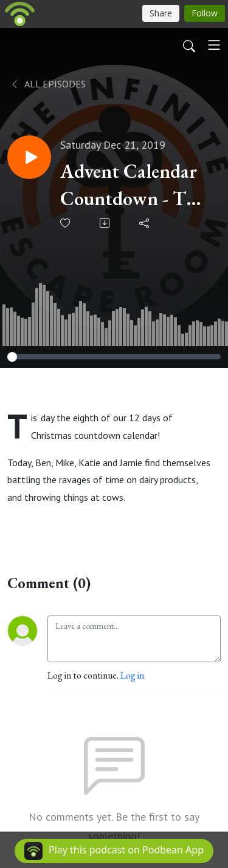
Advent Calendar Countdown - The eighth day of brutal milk (133, 185)
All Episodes (48, 84)
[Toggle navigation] (214, 45)
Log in (132, 675)
